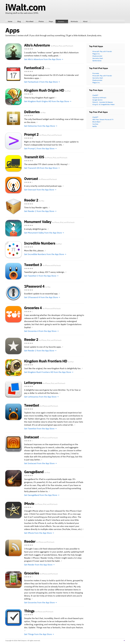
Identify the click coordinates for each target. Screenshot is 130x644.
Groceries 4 (33, 308)
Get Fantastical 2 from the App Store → (42, 82)
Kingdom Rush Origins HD (44, 90)
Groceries (32, 573)
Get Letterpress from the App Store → (41, 397)
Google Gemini (97, 100)
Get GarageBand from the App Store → (42, 495)
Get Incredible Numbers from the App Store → (45, 254)
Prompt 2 (31, 134)
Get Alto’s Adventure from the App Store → (44, 59)
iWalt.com (25, 7)
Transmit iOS (34, 157)
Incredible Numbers (40, 243)
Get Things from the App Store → (39, 634)
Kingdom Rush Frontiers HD (46, 361)
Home (10, 21)
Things (29, 611)
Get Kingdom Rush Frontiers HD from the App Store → (49, 372)
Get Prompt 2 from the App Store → (40, 148)
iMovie (29, 504)
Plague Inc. (96, 54)
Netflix (95, 126)
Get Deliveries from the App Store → (41, 126)
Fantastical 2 (34, 68)
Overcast (31, 179)
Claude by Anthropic (99, 98)
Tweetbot (32, 405)
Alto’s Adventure (37, 45)
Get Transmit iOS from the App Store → (42, 168)
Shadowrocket (97, 56)
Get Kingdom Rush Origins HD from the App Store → (48, 101)
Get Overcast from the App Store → (40, 190)
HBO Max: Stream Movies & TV (103, 119)
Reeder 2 (31, 200)
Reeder (30, 541)
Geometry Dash (98, 58)
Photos (41, 21)
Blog (19, 21)
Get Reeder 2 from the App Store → (40, 211)
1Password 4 (34, 286)
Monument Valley (38, 222)
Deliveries (32, 112)
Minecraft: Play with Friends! (102, 51)
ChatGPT (95, 95)
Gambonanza (97, 61)
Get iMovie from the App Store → (39, 533)
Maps (51, 21)
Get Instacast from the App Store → (40, 463)
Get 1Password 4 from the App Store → (42, 297)
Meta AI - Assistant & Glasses (103, 102)
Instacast (31, 437)
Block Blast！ (97, 122)
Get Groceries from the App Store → (40, 602)
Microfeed (30, 21)
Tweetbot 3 (33, 265)
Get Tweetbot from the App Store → (40, 429)
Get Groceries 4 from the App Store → (41, 331)
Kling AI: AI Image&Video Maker (104, 104)
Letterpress (33, 383)
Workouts (74, 21)
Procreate (96, 73)
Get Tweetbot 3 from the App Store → (41, 276)
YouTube (95, 124)
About (85, 21)
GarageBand (34, 472)
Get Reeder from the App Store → (39, 565)
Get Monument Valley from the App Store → (44, 233)
